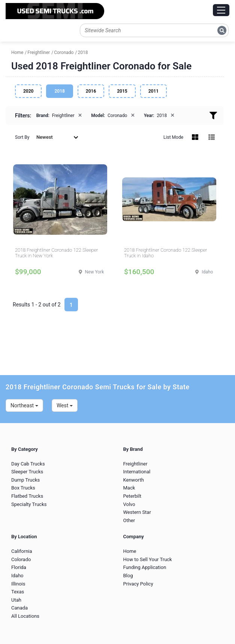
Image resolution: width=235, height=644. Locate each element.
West (65, 405)
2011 (153, 91)
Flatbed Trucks (27, 496)
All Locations (25, 616)
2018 (59, 91)
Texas (18, 592)
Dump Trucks (25, 480)
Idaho (17, 576)
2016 (91, 91)
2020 (28, 91)
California (22, 551)
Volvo (129, 504)
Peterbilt (132, 496)
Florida (19, 567)
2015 (122, 91)
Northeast (24, 405)
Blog (128, 576)
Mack (129, 488)
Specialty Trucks (29, 504)
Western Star (137, 512)
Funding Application (145, 567)
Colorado (21, 559)
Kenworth (134, 480)
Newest (57, 137)
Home (130, 551)
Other (129, 520)
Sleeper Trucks (27, 472)
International (137, 472)
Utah (16, 600)
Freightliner (135, 464)
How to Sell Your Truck (148, 559)
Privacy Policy (138, 584)
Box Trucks (23, 488)
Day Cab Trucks (28, 464)
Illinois (18, 584)
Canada (19, 608)
